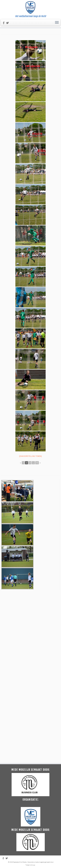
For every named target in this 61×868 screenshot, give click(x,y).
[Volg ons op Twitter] (8, 23)
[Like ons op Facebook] (5, 23)
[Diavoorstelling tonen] (30, 456)
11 (37, 463)
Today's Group (30, 714)
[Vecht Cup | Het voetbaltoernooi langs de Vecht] (30, 8)
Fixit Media (23, 711)
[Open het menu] (57, 23)
